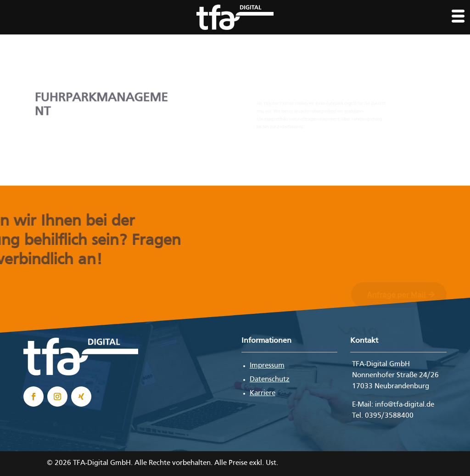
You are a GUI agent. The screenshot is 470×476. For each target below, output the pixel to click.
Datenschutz (270, 380)
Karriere (263, 393)
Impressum (267, 366)
